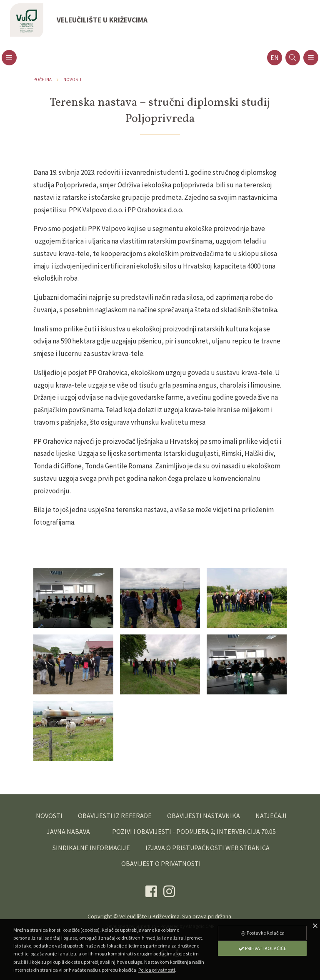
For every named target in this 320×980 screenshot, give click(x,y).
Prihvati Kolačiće (262, 948)
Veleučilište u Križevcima (149, 916)
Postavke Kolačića (262, 933)
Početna (42, 80)
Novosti (72, 80)
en (275, 58)
